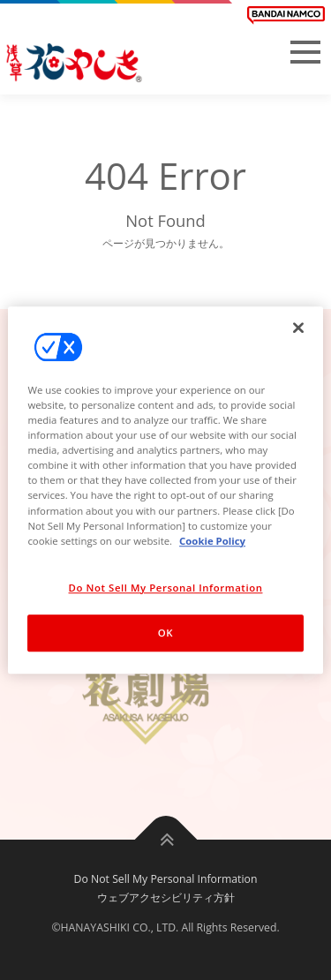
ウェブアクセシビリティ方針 (166, 897)
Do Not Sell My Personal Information (166, 879)
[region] (165, 490)
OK (165, 633)
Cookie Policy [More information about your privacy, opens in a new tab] (212, 541)
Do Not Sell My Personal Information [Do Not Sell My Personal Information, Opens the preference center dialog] (166, 588)
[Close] (298, 328)
